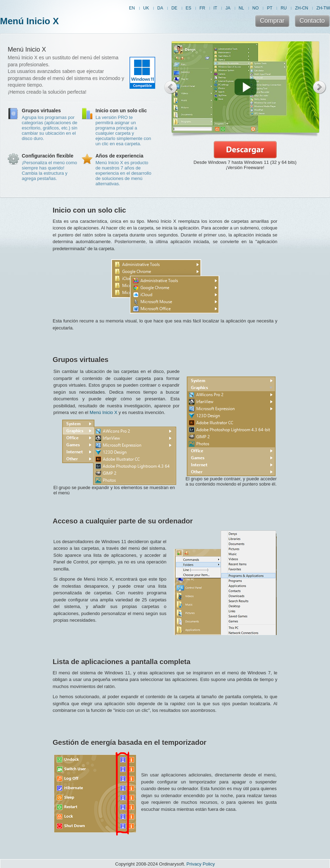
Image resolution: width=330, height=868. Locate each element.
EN (132, 8)
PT (269, 8)
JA (228, 8)
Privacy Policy (201, 864)
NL (241, 8)
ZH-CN (301, 8)
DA (160, 8)
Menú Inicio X (29, 21)
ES (189, 8)
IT (215, 8)
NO (256, 8)
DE (174, 8)
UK (146, 8)
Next (320, 87)
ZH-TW (323, 8)
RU (283, 8)
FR (202, 8)
